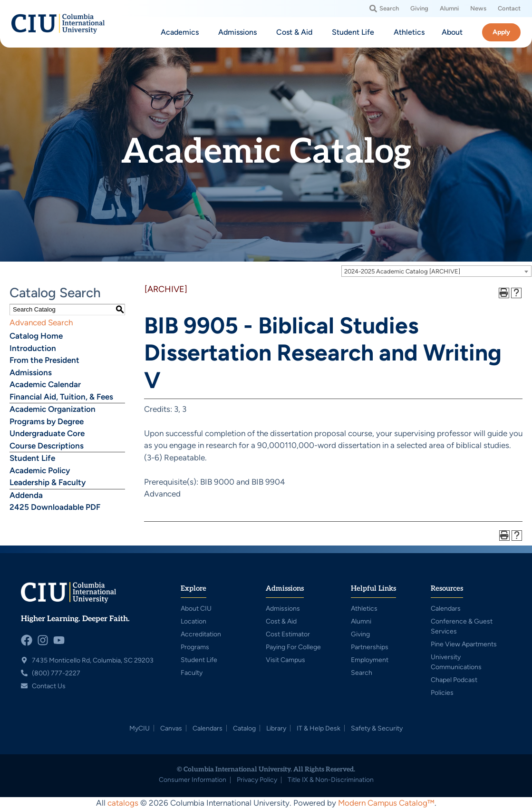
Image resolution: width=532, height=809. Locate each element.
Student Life (32, 458)
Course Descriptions (47, 446)
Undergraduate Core (47, 433)
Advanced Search (41, 322)
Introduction (33, 348)
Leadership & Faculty (48, 482)
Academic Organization (53, 409)
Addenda (26, 495)
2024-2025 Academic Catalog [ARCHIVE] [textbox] (402, 271)
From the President (44, 360)
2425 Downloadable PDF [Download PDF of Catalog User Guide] (55, 507)
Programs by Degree (47, 421)
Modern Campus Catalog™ (386, 803)
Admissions (31, 372)
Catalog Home (36, 336)
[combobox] (436, 271)
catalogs (123, 803)
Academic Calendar (45, 384)
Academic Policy (40, 470)
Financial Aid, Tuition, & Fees (61, 397)
